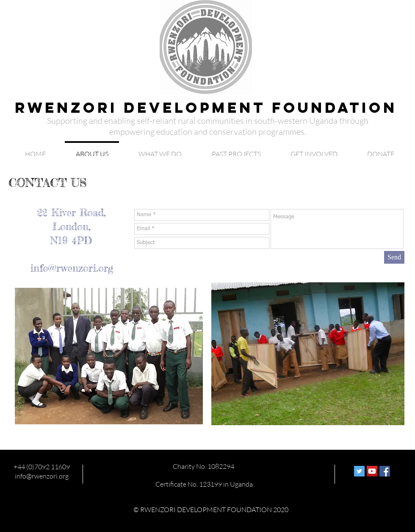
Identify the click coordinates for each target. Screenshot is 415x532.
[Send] (394, 257)
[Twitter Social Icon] (359, 471)
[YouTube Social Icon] (372, 471)
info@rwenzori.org (72, 268)
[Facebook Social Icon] (385, 471)
